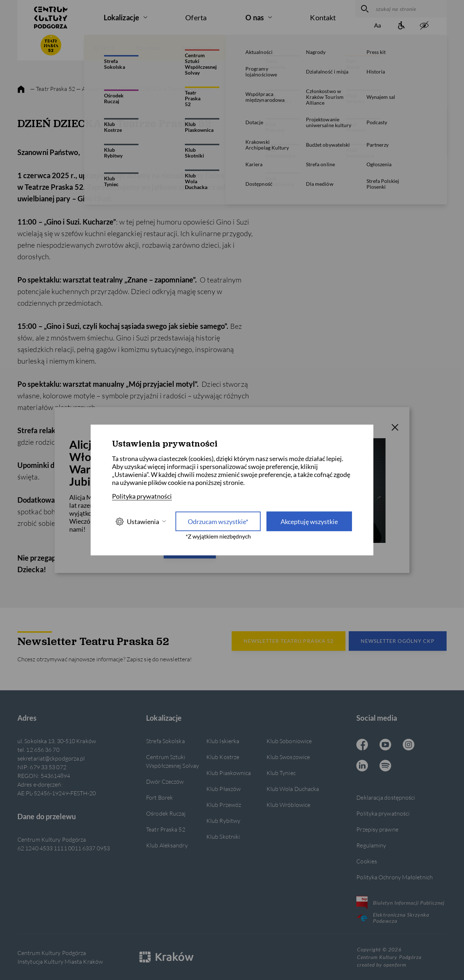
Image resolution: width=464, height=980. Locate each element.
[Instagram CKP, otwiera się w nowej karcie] (409, 745)
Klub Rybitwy (223, 820)
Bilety (377, 48)
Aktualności (197, 48)
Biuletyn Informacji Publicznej (400, 902)
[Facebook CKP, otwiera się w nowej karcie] (362, 745)
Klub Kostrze (223, 757)
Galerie (242, 48)
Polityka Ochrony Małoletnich (395, 877)
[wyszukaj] (364, 9)
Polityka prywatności (383, 813)
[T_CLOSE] (395, 428)
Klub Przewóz (224, 805)
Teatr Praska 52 (165, 829)
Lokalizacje (121, 17)
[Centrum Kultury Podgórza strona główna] (51, 17)
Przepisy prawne (377, 829)
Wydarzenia (288, 48)
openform (395, 965)
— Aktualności (94, 89)
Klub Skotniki (223, 836)
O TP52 (104, 48)
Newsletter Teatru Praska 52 (289, 641)
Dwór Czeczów (165, 781)
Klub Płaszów (223, 789)
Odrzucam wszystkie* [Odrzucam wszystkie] (218, 522)
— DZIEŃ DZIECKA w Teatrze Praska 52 (163, 89)
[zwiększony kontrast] (424, 26)
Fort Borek (159, 797)
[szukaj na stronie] (409, 9)
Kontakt (323, 17)
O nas (255, 17)
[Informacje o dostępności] (401, 26)
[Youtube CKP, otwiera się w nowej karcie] (385, 745)
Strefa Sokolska (165, 741)
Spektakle (336, 48)
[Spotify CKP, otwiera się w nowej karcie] (385, 766)
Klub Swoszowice (288, 757)
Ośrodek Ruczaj (166, 813)
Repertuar (148, 48)
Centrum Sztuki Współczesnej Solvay (173, 761)
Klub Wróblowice (288, 805)
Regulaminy (371, 845)
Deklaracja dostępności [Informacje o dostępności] (386, 797)
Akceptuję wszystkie (309, 522)
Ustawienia (141, 521)
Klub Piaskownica (229, 773)
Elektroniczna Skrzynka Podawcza (393, 918)
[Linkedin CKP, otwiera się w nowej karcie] (362, 766)
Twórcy (415, 48)
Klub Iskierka (223, 741)
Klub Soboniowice (289, 741)
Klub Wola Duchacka (293, 789)
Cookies (367, 861)
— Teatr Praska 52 (53, 89)
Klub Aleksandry (167, 845)
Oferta (196, 17)
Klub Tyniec (281, 773)
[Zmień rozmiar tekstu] (378, 26)
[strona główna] (21, 89)
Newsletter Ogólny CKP (398, 641)
